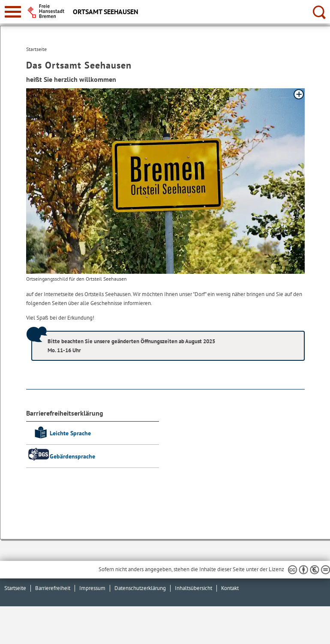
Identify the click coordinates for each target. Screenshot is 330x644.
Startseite (15, 588)
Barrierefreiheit (53, 588)
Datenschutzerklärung (140, 588)
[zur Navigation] (13, 12)
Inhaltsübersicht (193, 588)
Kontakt (230, 588)
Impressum (92, 588)
